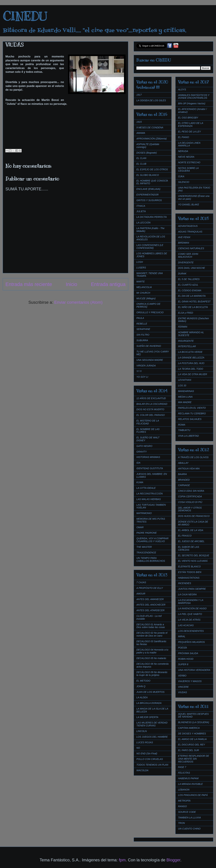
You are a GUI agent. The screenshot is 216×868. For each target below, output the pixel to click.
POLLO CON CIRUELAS (150, 759)
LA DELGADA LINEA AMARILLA (189, 144)
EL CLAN (141, 158)
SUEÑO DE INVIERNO (149, 346)
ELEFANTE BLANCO (189, 567)
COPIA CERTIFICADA (190, 496)
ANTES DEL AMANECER (150, 599)
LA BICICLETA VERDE (190, 352)
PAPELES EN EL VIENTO (192, 408)
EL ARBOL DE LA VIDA (191, 530)
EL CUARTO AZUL (188, 285)
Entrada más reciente (29, 284)
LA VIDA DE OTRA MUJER (193, 374)
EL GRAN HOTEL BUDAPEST (194, 301)
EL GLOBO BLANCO (148, 175)
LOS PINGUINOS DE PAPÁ (193, 795)
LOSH (140, 262)
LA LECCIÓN (143, 223)
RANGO (182, 806)
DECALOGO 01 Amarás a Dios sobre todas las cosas (151, 626)
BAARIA (182, 474)
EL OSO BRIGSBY (188, 118)
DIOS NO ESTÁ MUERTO (150, 409)
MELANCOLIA (144, 287)
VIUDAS (182, 692)
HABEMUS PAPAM (188, 778)
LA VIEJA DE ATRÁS (189, 620)
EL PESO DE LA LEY (189, 132)
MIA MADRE (185, 402)
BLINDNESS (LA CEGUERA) (194, 722)
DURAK (182, 274)
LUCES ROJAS (145, 742)
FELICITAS (184, 773)
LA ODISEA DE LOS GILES (151, 100)
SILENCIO (184, 182)
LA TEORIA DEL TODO (191, 369)
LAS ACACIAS (186, 625)
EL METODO (143, 681)
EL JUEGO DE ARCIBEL (191, 541)
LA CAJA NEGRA (187, 594)
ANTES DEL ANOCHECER (151, 605)
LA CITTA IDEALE (146, 488)
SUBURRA (142, 340)
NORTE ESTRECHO (189, 162)
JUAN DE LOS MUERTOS (150, 692)
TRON (181, 823)
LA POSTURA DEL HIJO (191, 363)
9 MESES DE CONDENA (150, 127)
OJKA (181, 176)
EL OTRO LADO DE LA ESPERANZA (191, 124)
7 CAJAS (141, 582)
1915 (139, 122)
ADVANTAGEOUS (188, 226)
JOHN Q (141, 686)
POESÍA (182, 648)
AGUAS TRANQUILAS (190, 232)
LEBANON (184, 790)
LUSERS (141, 268)
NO (138, 748)
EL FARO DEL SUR (189, 750)
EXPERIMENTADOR (147, 195)
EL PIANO (184, 137)
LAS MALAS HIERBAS (149, 499)
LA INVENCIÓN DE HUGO (192, 608)
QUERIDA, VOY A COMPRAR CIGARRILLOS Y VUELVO (152, 540)
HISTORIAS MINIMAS (148, 457)
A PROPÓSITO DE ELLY (150, 588)
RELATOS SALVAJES (190, 419)
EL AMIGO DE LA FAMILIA (192, 739)
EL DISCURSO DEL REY (192, 745)
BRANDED (184, 480)
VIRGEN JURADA (146, 366)
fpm (122, 860)
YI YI (139, 371)
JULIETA (141, 211)
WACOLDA (142, 770)
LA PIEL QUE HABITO (190, 614)
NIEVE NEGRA (186, 157)
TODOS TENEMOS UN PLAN (152, 765)
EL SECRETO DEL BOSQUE (194, 555)
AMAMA (141, 133)
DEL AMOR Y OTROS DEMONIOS (190, 509)
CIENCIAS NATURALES (191, 248)
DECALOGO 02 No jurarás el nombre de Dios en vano (152, 634)
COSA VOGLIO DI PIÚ (190, 502)
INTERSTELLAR (187, 346)
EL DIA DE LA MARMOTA (192, 296)
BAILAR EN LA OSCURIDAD (152, 404)
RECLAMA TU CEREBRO (192, 413)
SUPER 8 (183, 664)
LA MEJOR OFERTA (147, 717)
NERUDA (183, 151)
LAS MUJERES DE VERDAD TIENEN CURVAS (152, 724)
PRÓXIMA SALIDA (188, 653)
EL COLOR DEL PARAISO (151, 415)
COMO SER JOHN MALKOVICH (188, 255)
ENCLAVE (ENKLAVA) (148, 189)
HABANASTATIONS (189, 578)
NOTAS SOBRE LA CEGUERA (188, 169)
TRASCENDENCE (146, 553)
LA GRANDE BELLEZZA (191, 358)
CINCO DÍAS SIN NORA (191, 491)
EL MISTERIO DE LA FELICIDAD (148, 422)
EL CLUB (141, 164)
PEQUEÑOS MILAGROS (191, 642)
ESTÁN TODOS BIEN (190, 572)
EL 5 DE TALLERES (189, 279)
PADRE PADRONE (147, 533)
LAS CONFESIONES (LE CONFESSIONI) (150, 247)
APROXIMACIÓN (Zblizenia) (152, 139)
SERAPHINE (143, 329)
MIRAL (182, 636)
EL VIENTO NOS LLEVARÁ (193, 561)
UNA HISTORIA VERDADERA (194, 670)
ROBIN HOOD (186, 659)
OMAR (140, 527)
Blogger (173, 860)
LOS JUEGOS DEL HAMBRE (152, 737)
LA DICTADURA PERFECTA (152, 217)
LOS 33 (182, 386)
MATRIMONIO (144, 513)
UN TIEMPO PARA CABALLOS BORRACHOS (151, 559)
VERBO (182, 676)
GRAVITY (142, 452)
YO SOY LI (142, 377)
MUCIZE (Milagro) (146, 298)
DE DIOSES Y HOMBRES (192, 734)
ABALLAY (183, 463)
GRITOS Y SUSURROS (149, 200)
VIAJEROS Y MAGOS (190, 681)
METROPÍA (184, 801)
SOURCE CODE (187, 812)
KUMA (140, 482)
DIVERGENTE (186, 262)
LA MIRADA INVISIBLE (190, 784)
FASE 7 (182, 767)
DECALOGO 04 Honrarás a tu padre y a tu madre (152, 651)
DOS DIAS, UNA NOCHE (192, 268)
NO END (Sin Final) (147, 753)
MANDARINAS (186, 391)
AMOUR (141, 594)
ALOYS (182, 89)
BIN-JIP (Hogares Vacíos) (192, 103)
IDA (138, 463)
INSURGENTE (186, 341)
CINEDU (25, 16)
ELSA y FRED (186, 313)
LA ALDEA (142, 697)
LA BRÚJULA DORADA (149, 703)
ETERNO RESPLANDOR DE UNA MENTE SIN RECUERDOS (194, 759)
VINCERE (183, 687)
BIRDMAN (184, 243)
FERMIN (183, 327)
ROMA (182, 425)
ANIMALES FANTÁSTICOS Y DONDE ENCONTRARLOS (194, 97)
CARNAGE (184, 485)
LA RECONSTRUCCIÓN (149, 494)
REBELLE (142, 324)
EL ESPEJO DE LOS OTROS (152, 169)
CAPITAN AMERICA (189, 728)
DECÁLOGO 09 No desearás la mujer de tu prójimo (152, 674)
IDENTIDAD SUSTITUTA (150, 468)
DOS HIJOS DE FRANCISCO (194, 516)
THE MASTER (144, 547)
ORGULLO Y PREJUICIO (150, 312)
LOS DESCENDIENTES (191, 631)
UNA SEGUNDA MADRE (150, 360)
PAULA (140, 318)
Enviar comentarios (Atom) (78, 302)
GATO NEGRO (144, 446)
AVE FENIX (184, 237)
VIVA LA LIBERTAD (188, 436)
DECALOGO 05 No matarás (151, 658)
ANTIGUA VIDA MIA (189, 469)
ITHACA (141, 206)
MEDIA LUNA (185, 397)
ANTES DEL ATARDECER (150, 610)
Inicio (72, 284)
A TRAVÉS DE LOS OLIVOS (193, 457)
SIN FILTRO (143, 335)
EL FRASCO (185, 536)
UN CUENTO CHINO (189, 829)
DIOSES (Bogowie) (147, 153)
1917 (139, 95)
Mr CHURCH (143, 293)
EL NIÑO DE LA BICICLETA (193, 307)
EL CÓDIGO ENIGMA (190, 290)
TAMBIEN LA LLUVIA (189, 818)
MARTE (141, 282)
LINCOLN (142, 731)
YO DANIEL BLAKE (189, 205)
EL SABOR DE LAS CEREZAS (189, 548)
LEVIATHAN (185, 380)
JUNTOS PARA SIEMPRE (192, 589)
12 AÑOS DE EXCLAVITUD (151, 398)
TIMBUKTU (184, 430)
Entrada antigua (108, 284)
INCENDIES (185, 583)
